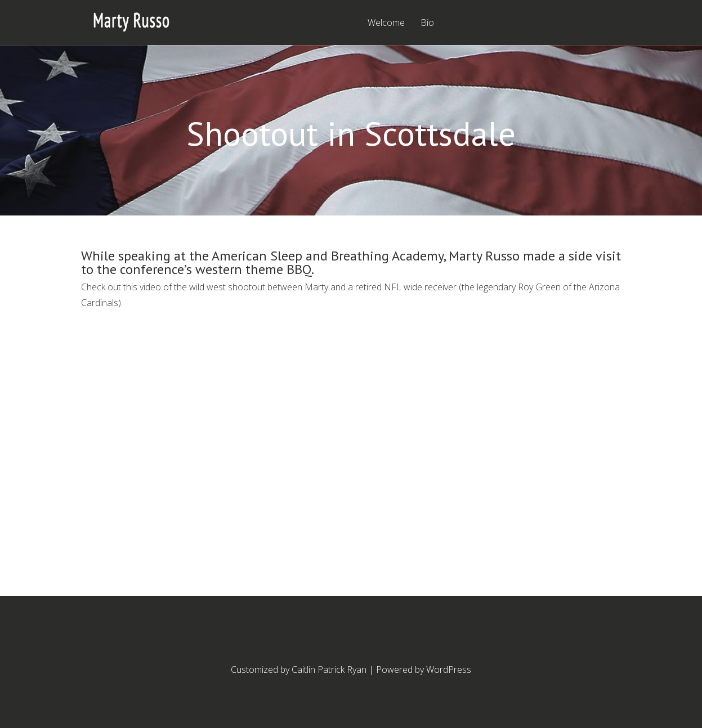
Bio (427, 23)
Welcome (386, 23)
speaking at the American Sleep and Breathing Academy (281, 256)
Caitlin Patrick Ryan (329, 669)
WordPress (449, 669)
